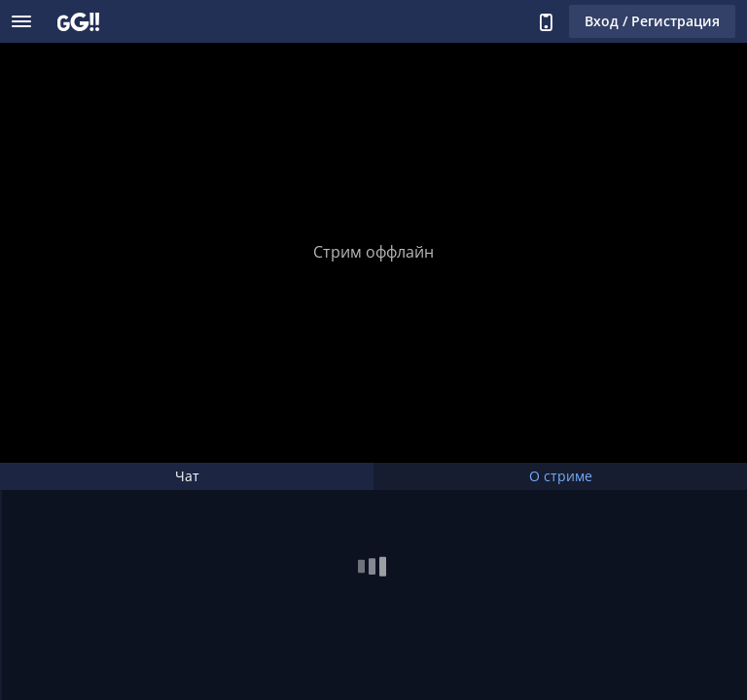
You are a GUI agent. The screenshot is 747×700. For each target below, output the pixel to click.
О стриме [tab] (561, 476)
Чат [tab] (187, 476)
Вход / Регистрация (652, 21)
